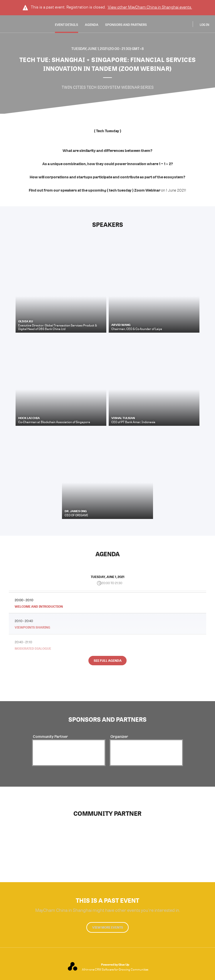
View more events (108, 927)
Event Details (67, 25)
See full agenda (108, 660)
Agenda (92, 25)
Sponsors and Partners (126, 25)
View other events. (150, 7)
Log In (204, 25)
